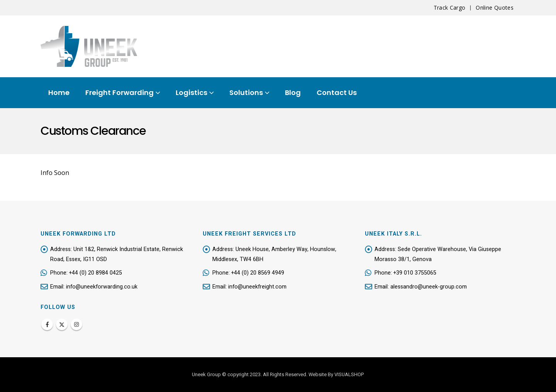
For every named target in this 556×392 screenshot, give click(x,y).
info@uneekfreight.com (258, 287)
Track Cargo (450, 8)
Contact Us (337, 92)
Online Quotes (495, 8)
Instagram (76, 324)
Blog (293, 92)
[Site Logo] (89, 46)
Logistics (192, 92)
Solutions (246, 92)
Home (59, 92)
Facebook (47, 324)
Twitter (62, 324)
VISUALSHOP (349, 374)
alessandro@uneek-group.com (429, 287)
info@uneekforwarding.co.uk (102, 287)
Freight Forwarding (120, 92)
